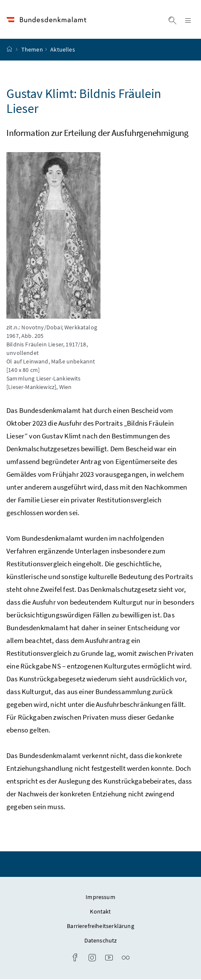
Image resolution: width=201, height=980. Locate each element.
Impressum (100, 898)
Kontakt (100, 912)
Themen (32, 51)
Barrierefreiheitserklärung (100, 927)
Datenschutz (101, 941)
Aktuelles (63, 51)
